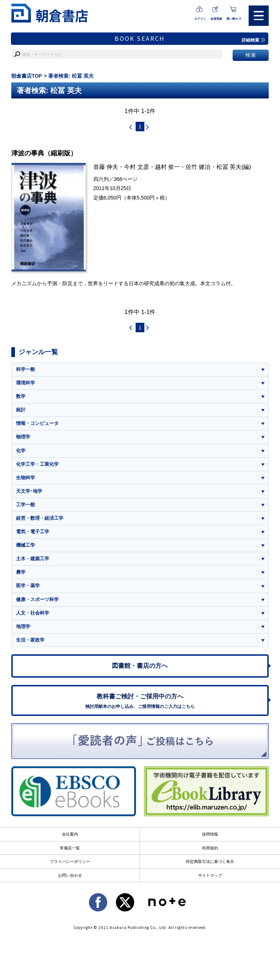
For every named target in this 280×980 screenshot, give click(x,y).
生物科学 (26, 478)
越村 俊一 (168, 167)
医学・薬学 (28, 587)
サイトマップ (210, 877)
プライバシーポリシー (70, 863)
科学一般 (26, 369)
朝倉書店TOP (27, 76)
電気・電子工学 (33, 532)
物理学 (23, 437)
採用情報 (210, 836)
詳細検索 (253, 40)
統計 (21, 410)
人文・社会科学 (33, 614)
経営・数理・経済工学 (40, 519)
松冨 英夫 (229, 167)
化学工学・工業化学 (37, 464)
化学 (21, 451)
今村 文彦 (137, 167)
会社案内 (70, 836)
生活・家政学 (30, 641)
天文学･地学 (29, 491)
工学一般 (26, 505)
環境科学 (26, 383)
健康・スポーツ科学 (37, 600)
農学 (21, 573)
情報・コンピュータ (37, 424)
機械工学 (26, 546)
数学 (21, 397)
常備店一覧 (70, 849)
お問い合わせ (70, 877)
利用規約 (210, 849)
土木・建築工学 (33, 560)
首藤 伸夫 (106, 167)
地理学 (23, 627)
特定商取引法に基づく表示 (210, 863)
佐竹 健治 (198, 167)
